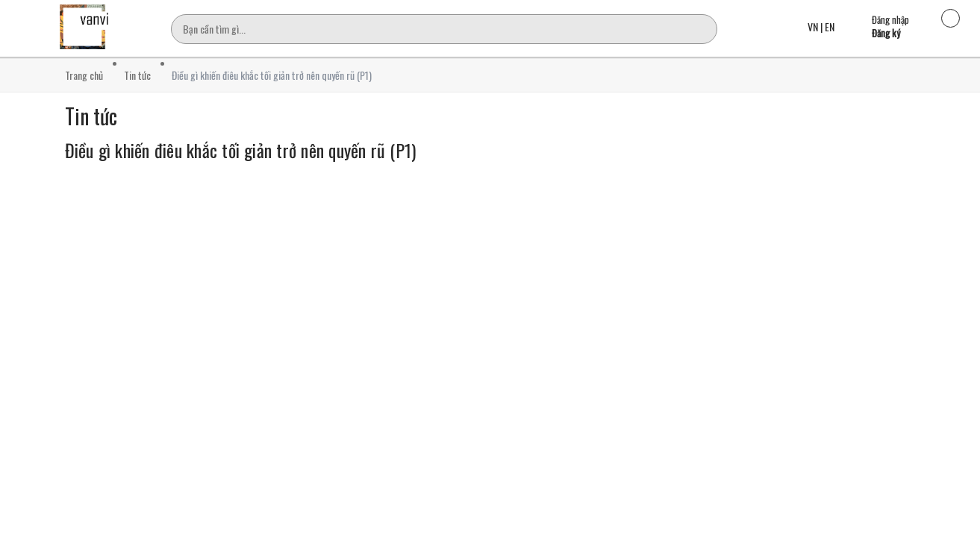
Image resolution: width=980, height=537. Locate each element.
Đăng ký (886, 33)
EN (830, 26)
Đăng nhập (890, 19)
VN (813, 26)
